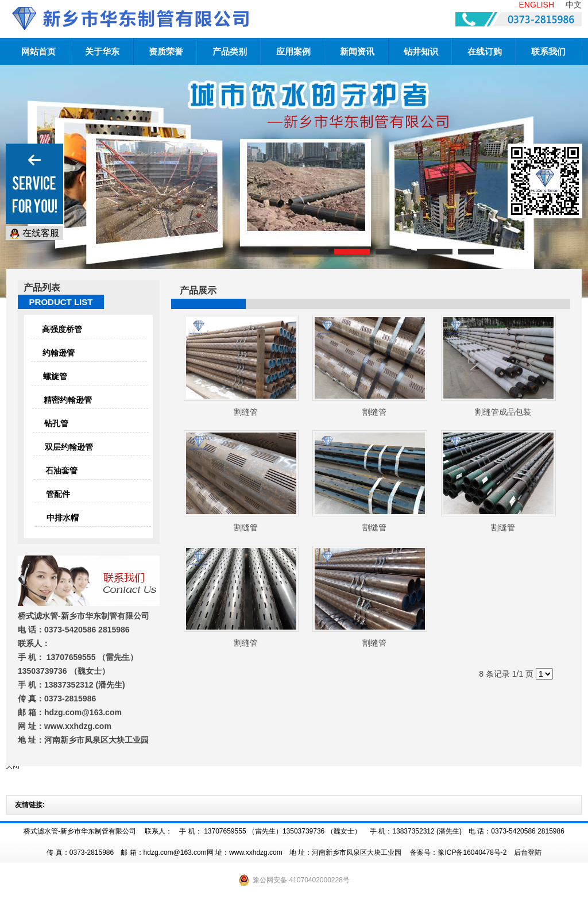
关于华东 (102, 51)
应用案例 (293, 51)
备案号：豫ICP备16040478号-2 (458, 852)
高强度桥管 (62, 329)
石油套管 (61, 470)
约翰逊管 (59, 353)
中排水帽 (63, 518)
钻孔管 (56, 423)
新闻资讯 (357, 51)
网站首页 (38, 51)
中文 (574, 5)
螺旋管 (55, 376)
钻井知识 (421, 51)
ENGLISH (537, 5)
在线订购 (485, 51)
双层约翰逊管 (69, 447)
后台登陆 (528, 852)
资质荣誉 (166, 51)
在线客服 (34, 234)
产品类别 (230, 51)
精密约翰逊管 (68, 400)
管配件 (58, 494)
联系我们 (548, 51)
